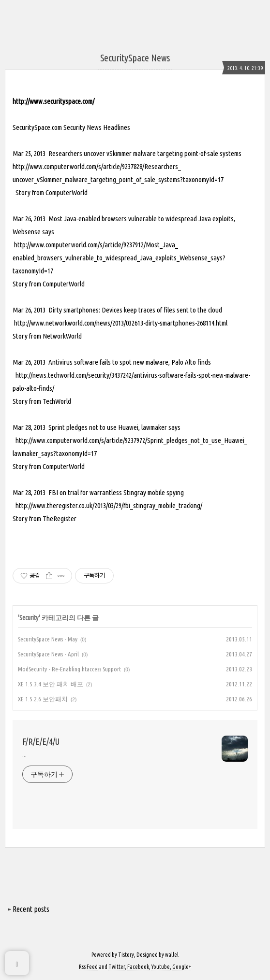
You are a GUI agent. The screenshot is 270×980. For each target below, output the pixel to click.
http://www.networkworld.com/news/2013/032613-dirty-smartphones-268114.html (120, 323)
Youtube (161, 967)
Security (29, 618)
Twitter (117, 967)
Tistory (126, 955)
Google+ (182, 967)
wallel (172, 955)
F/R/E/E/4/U (41, 741)
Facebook (138, 967)
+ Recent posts (28, 909)
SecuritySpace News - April (48, 654)
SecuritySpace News (135, 58)
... (24, 754)
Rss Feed (88, 967)
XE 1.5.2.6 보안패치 (43, 699)
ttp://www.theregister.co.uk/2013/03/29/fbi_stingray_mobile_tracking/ (111, 505)
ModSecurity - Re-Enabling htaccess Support (69, 669)
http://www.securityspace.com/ (53, 101)
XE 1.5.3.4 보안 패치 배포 (51, 684)
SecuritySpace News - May (48, 639)
